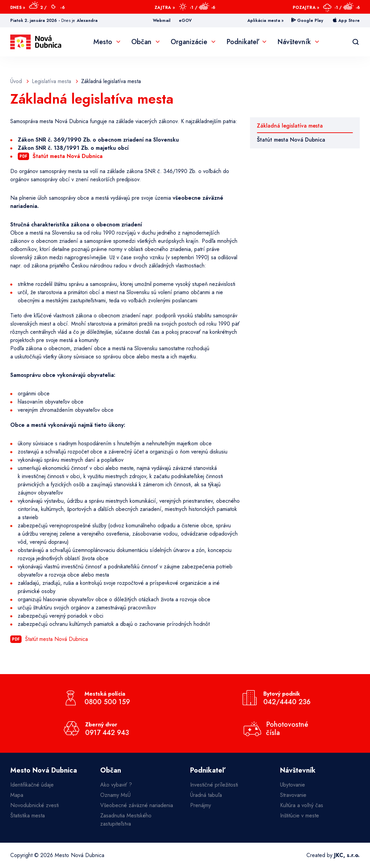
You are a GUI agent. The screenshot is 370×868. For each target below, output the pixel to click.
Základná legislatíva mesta (290, 126)
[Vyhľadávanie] (356, 42)
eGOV (186, 21)
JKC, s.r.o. (347, 855)
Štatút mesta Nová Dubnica (291, 140)
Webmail (162, 21)
